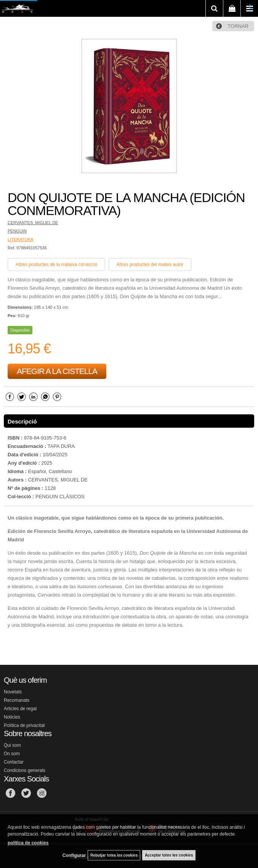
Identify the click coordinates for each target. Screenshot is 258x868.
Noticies (12, 717)
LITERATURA (21, 239)
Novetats (13, 692)
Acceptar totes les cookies (169, 855)
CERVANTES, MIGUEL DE (33, 223)
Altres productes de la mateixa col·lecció (56, 265)
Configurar (74, 855)
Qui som (12, 745)
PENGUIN (17, 231)
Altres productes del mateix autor (150, 265)
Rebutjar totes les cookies (114, 855)
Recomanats (17, 700)
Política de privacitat (24, 725)
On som (12, 754)
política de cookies (28, 843)
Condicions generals (25, 770)
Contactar (14, 762)
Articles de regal (20, 709)
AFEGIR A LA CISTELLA (57, 371)
